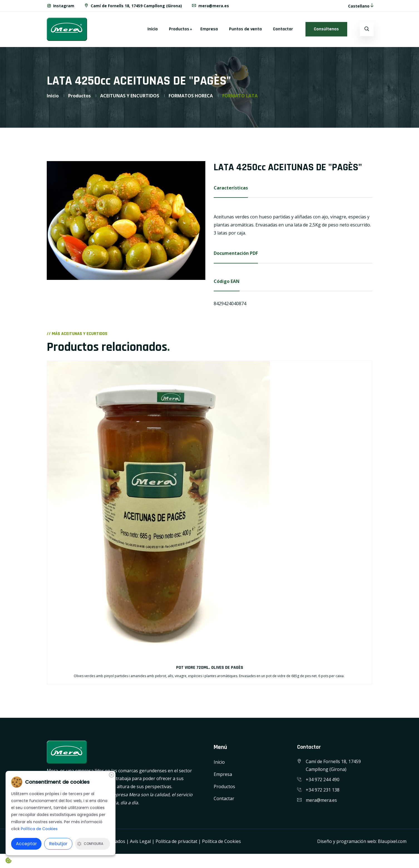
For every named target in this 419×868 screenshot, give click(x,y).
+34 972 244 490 (323, 780)
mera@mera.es (210, 6)
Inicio (153, 29)
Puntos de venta (245, 29)
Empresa (209, 29)
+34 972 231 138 (323, 790)
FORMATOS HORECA (191, 96)
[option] (126, 221)
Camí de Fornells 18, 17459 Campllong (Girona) (133, 6)
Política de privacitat (176, 842)
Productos (179, 29)
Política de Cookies (221, 842)
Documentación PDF (236, 253)
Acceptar (26, 844)
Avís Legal (140, 842)
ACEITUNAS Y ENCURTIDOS (130, 96)
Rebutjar (58, 844)
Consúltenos (326, 29)
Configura (90, 844)
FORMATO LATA (240, 96)
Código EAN (227, 281)
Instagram (61, 6)
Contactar (283, 29)
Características (231, 188)
